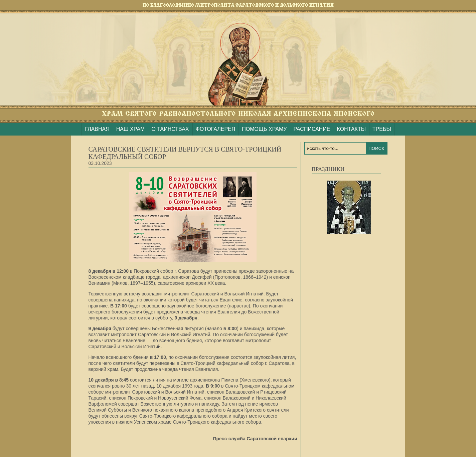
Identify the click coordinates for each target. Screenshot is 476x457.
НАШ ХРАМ (131, 129)
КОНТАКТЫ (351, 129)
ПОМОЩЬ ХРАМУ (264, 129)
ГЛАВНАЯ (97, 129)
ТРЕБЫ (382, 129)
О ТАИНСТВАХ (170, 129)
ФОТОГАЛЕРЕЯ (216, 129)
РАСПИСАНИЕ (312, 129)
